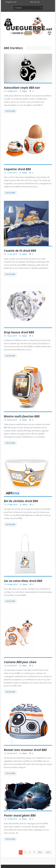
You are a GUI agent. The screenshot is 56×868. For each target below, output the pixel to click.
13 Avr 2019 (12, 173)
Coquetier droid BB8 (17, 169)
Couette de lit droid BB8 (20, 251)
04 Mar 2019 (12, 584)
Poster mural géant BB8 (20, 815)
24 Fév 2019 (12, 753)
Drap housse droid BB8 (19, 332)
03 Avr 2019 (12, 420)
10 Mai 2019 (12, 91)
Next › (40, 852)
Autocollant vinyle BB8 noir (22, 88)
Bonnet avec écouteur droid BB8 (25, 750)
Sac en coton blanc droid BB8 (23, 581)
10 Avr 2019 (12, 336)
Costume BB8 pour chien (20, 662)
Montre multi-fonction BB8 (22, 416)
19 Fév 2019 (12, 819)
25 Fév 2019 (12, 666)
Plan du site (35, 2)
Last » (48, 852)
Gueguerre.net (11, 2)
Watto (24, 91)
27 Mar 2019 (12, 505)
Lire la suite (10, 111)
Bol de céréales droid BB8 (21, 501)
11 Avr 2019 (12, 254)
